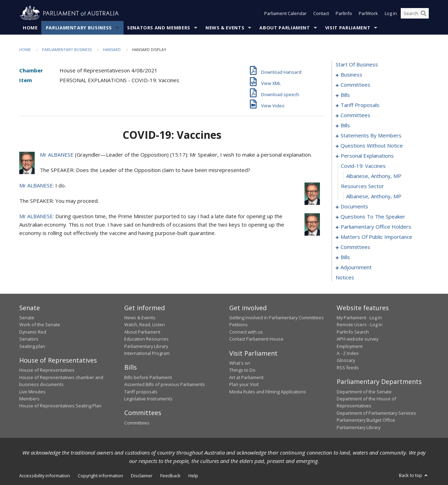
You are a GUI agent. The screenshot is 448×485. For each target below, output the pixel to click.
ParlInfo (344, 13)
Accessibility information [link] (45, 476)
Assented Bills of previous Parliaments (165, 384)
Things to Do (242, 370)
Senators (29, 339)
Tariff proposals (141, 392)
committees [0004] (355, 85)
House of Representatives (47, 370)
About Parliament (285, 28)
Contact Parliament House (256, 339)
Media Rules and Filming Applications (268, 392)
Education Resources (146, 339)
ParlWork (368, 13)
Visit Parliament (348, 28)
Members (29, 399)
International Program (147, 353)
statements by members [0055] (371, 135)
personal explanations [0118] (367, 156)
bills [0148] (345, 257)
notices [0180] (345, 277)
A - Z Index (348, 353)
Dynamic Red (33, 332)
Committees (137, 423)
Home (30, 28)
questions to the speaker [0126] (373, 216)
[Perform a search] (423, 13)
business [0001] (351, 74)
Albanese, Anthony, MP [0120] (374, 176)
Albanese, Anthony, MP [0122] (374, 196)
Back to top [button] (414, 475)
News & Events (225, 28)
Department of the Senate (364, 392)
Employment (350, 346)
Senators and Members (159, 28)
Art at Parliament (246, 377)
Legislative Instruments (148, 399)
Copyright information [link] (100, 476)
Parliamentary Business (79, 28)
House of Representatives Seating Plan (60, 406)
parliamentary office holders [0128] (376, 227)
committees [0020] (355, 115)
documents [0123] (354, 206)
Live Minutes (32, 392)
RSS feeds (348, 368)
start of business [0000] (357, 64)
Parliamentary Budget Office (366, 420)
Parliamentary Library (146, 346)
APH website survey (358, 339)
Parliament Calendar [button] (285, 13)
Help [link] (193, 476)
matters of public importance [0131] (376, 237)
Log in (391, 13)
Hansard (112, 49)
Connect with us (246, 332)
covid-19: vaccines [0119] (363, 166)
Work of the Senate (40, 324)
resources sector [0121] (362, 186)
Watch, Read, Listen (145, 324)
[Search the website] (415, 13)
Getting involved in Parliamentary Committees (276, 318)
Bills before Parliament (148, 377)
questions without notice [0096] (372, 145)
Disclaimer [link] (142, 476)
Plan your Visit (244, 384)
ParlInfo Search (353, 332)
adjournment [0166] (356, 267)
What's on (240, 363)
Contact (321, 13)
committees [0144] (355, 247)
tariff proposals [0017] (360, 105)
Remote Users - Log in (360, 324)
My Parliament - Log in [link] (359, 318)
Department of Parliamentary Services (376, 413)
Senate (27, 318)
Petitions (239, 324)
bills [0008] (345, 95)
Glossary (346, 360)
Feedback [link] (170, 476)
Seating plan (32, 346)
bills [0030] (345, 125)
